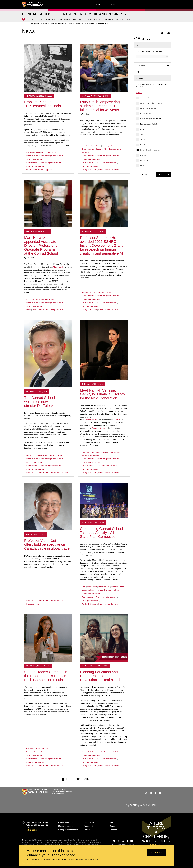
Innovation (86, 152)
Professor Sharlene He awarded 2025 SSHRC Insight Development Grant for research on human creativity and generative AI (101, 246)
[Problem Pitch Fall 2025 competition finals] (48, 68)
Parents (143, 145)
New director (31, 455)
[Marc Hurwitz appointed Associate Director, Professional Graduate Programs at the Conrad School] (48, 203)
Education (52, 455)
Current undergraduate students (151, 103)
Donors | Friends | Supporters (150, 150)
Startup (104, 452)
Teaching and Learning (110, 146)
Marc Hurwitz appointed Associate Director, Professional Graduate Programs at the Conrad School (41, 246)
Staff (142, 134)
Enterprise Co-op (98, 428)
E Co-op (97, 452)
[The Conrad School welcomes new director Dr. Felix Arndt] (48, 354)
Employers (144, 155)
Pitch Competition (118, 587)
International (145, 160)
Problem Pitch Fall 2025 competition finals (42, 104)
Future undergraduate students (151, 119)
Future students (146, 114)
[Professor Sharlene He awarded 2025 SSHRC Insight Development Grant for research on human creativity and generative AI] (104, 203)
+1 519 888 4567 (32, 830)
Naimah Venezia (91, 420)
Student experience (89, 149)
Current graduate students (149, 108)
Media (142, 166)
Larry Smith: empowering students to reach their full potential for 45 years (100, 106)
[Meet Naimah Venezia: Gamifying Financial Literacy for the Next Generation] (104, 350)
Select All (139, 93)
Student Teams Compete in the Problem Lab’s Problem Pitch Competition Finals (46, 676)
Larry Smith (86, 146)
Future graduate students (149, 124)
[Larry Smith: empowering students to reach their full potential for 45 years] (104, 68)
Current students (146, 98)
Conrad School (51, 152)
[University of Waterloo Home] (33, 4)
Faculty (143, 129)
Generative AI (99, 292)
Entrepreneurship (115, 149)
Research (85, 292)
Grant (91, 292)
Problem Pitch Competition (36, 152)
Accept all (156, 853)
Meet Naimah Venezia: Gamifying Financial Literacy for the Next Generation (102, 394)
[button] (151, 5)
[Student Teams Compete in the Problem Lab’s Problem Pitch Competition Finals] (48, 638)
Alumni (143, 140)
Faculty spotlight (102, 149)
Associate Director (38, 299)
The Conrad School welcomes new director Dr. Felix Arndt (42, 402)
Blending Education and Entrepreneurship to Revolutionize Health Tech (101, 676)
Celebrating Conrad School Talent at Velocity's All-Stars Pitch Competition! (101, 533)
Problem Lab (31, 748)
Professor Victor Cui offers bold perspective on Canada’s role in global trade (47, 545)
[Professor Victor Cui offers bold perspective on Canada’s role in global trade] (48, 507)
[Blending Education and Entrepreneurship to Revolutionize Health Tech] (104, 638)
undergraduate (95, 455)
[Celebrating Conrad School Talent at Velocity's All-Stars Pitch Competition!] (104, 501)
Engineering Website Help (140, 805)
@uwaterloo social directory (123, 845)
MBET (28, 299)
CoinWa (117, 420)
